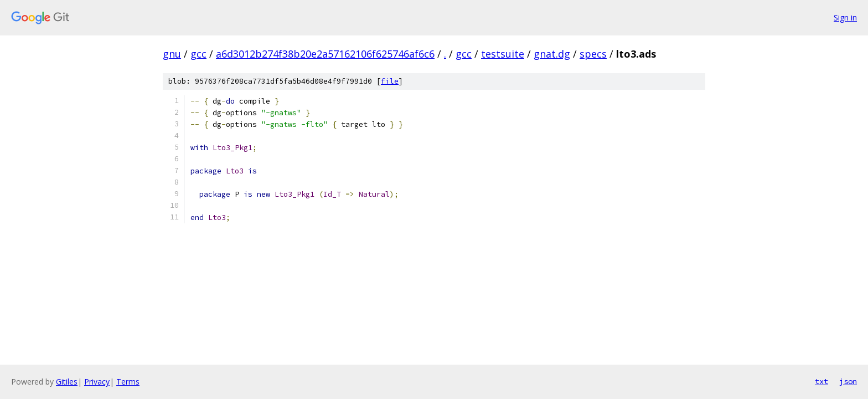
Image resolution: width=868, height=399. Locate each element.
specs (593, 54)
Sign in (845, 17)
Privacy (97, 382)
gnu (172, 54)
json (848, 381)
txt (821, 381)
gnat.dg (552, 54)
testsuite (503, 54)
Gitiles (67, 382)
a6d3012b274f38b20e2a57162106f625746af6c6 (325, 54)
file (390, 81)
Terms (128, 382)
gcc (198, 54)
